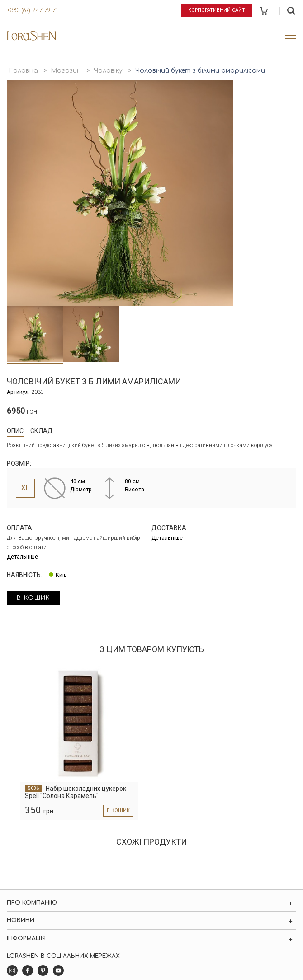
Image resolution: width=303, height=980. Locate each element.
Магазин (66, 71)
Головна (24, 71)
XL (25, 488)
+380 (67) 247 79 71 (32, 10)
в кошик (33, 598)
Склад (42, 431)
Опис (15, 431)
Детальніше (22, 557)
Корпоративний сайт (217, 10)
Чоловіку (108, 71)
